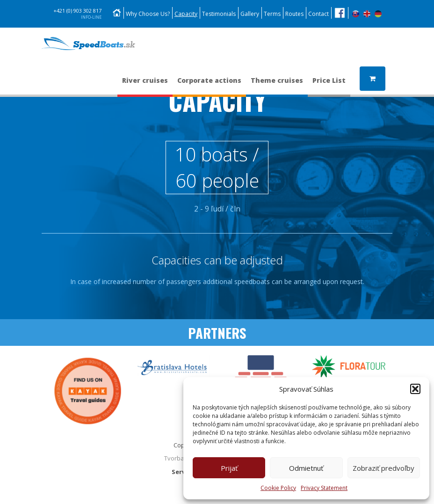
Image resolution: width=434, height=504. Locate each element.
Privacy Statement (324, 488)
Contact (318, 14)
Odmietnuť (306, 468)
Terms (272, 14)
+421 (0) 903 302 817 (77, 14)
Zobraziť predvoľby (383, 468)
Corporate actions (209, 85)
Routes (294, 14)
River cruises (145, 85)
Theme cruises (277, 85)
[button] (415, 389)
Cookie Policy (278, 488)
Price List (329, 85)
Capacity (186, 14)
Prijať (229, 468)
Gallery (250, 14)
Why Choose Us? (148, 14)
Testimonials (219, 14)
